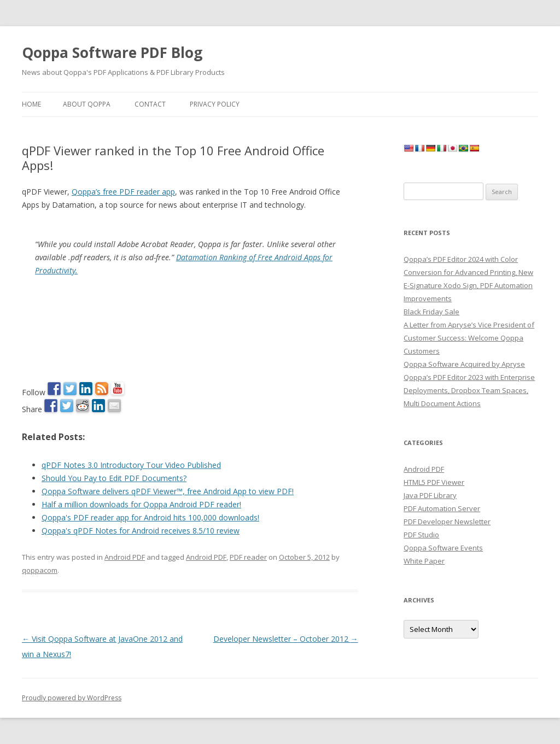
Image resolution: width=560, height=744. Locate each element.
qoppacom (40, 570)
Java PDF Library (430, 495)
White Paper (424, 561)
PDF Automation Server (442, 508)
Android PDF (125, 557)
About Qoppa (87, 104)
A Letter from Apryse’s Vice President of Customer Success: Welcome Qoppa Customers (469, 338)
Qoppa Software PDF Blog (112, 52)
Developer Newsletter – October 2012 (286, 639)
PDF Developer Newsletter (447, 522)
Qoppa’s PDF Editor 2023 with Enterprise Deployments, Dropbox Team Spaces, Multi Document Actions (469, 390)
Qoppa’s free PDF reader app (123, 192)
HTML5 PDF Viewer (434, 482)
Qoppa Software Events (443, 548)
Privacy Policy (215, 104)
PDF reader (248, 557)
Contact (150, 104)
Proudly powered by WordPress (72, 698)
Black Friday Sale (431, 312)
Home (31, 104)
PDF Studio (421, 535)
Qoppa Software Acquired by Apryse (464, 364)
